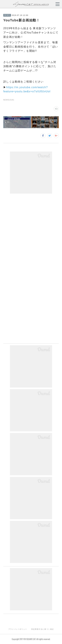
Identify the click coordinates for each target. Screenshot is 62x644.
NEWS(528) (9, 100)
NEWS (7, 15)
